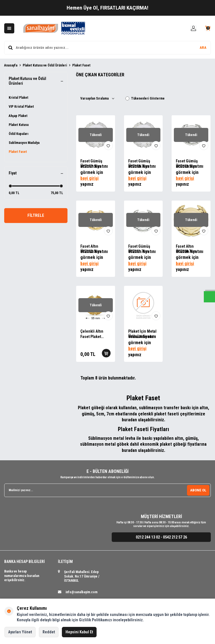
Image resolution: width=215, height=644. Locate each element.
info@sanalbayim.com (81, 592)
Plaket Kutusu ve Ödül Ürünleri (45, 65)
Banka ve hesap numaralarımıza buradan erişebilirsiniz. (22, 576)
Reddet (49, 632)
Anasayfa (11, 65)
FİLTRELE (36, 216)
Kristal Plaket (18, 98)
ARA (203, 47)
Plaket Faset (18, 152)
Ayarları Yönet (20, 632)
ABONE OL (198, 490)
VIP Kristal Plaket (21, 107)
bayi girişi (89, 178)
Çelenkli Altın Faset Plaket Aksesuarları (92, 334)
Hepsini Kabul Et (79, 632)
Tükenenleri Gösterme (145, 98)
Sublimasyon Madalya (24, 143)
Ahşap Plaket (18, 116)
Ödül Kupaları (18, 134)
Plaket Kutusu (19, 125)
